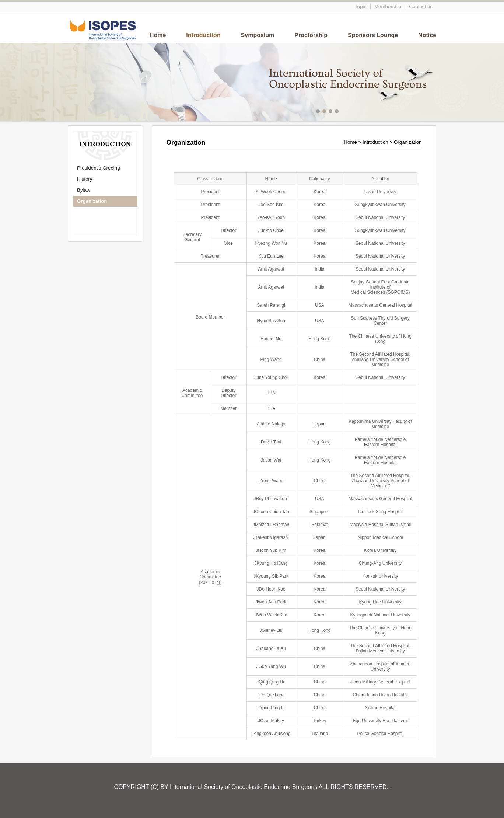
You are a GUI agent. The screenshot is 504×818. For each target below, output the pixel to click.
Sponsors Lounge (373, 35)
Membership (388, 6)
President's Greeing (99, 168)
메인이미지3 (331, 112)
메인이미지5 (344, 112)
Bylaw (84, 190)
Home (158, 35)
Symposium (258, 35)
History (85, 179)
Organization (92, 201)
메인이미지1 (319, 112)
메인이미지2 (325, 112)
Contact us (421, 6)
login (361, 6)
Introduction (203, 35)
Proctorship (311, 35)
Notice (427, 35)
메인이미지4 (338, 112)
